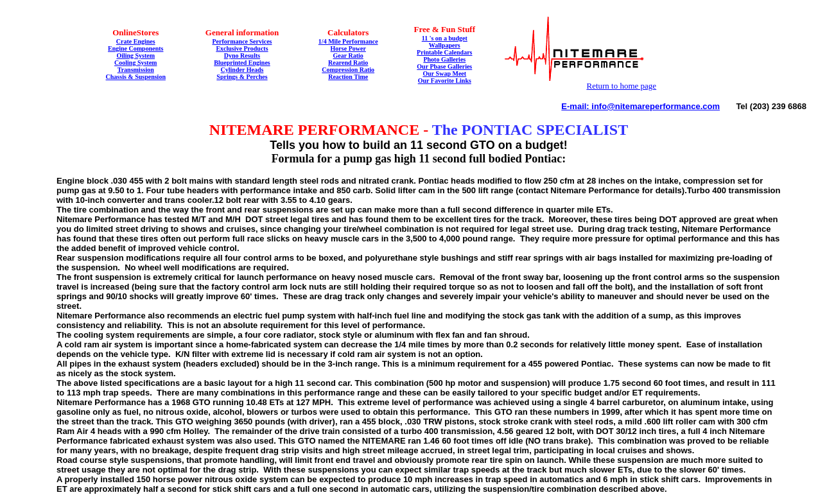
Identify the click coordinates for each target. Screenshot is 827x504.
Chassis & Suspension (136, 77)
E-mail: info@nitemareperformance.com (640, 106)
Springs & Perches (242, 77)
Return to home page (621, 86)
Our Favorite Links (445, 81)
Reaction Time (348, 77)
